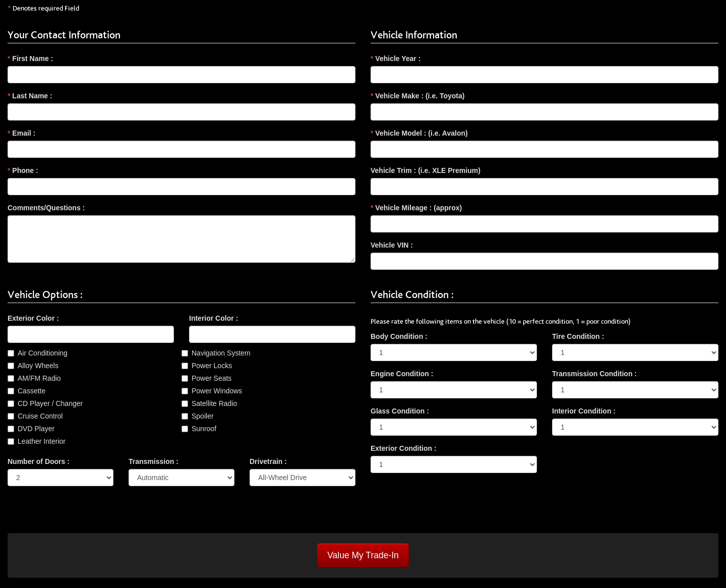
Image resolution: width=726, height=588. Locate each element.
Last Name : (30, 96)
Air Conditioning (43, 353)
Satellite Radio (214, 403)
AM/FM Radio (39, 378)
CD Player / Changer (50, 403)
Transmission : (154, 461)
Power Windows (217, 391)
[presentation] (84, 513)
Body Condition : (399, 336)
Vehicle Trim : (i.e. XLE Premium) (426, 170)
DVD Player (36, 429)
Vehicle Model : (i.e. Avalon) (419, 133)
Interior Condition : (584, 411)
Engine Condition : (402, 374)
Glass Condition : (400, 411)
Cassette (32, 391)
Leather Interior (42, 441)
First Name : (30, 58)
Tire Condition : (578, 336)
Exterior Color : (33, 318)
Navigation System (221, 353)
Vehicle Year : (396, 58)
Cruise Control (40, 416)
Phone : (23, 170)
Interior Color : (214, 318)
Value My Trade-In (363, 555)
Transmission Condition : (594, 374)
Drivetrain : (268, 461)
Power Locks (212, 366)
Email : (21, 133)
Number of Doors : (39, 461)
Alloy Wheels (38, 366)
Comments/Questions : (46, 208)
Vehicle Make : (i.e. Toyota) (417, 96)
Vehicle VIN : (392, 245)
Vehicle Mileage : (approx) (416, 208)
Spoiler (203, 416)
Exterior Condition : (404, 448)
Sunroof (204, 429)
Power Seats (211, 378)
